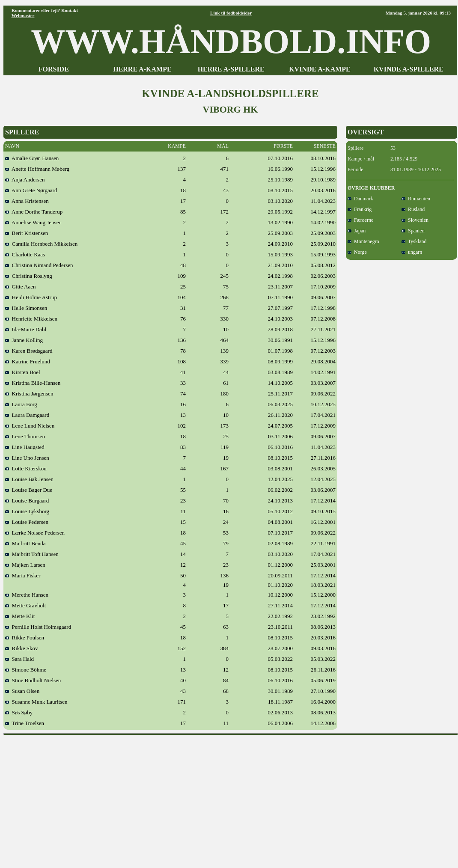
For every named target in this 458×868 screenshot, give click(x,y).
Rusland (413, 209)
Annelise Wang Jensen (33, 222)
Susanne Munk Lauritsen (36, 702)
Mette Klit (20, 616)
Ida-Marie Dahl (26, 329)
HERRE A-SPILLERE (231, 69)
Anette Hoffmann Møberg (37, 169)
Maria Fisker (23, 575)
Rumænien (416, 199)
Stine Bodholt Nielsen (33, 680)
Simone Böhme (26, 670)
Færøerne (360, 220)
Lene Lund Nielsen (30, 426)
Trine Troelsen (25, 723)
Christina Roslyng (29, 276)
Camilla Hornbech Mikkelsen (41, 244)
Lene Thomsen (25, 436)
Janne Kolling (24, 340)
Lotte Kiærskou (26, 468)
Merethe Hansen (27, 595)
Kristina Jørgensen (29, 394)
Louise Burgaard (27, 501)
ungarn (412, 252)
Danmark (360, 199)
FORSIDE (54, 69)
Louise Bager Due (29, 490)
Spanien (413, 231)
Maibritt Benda (25, 543)
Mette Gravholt (25, 605)
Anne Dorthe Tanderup (34, 212)
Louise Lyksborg (27, 511)
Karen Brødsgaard (29, 351)
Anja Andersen (25, 180)
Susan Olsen (22, 691)
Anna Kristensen (27, 201)
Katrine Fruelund (28, 361)
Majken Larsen (25, 565)
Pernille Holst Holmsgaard (38, 627)
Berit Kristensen (27, 233)
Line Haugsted (25, 447)
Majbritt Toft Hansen (32, 554)
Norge (357, 252)
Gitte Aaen (20, 287)
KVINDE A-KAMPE (320, 69)
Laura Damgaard (27, 415)
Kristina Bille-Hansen (33, 383)
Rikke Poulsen (25, 638)
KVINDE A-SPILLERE (409, 69)
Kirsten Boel (23, 372)
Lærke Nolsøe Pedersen (35, 533)
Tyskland (414, 241)
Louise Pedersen (27, 522)
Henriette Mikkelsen (31, 319)
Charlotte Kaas (25, 254)
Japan (357, 231)
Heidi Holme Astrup (31, 297)
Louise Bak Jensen (29, 479)
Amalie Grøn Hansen (32, 158)
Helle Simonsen (26, 308)
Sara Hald (19, 659)
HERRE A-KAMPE (142, 69)
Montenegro (363, 241)
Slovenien (415, 220)
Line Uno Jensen (27, 458)
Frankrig (360, 209)
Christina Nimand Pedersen (39, 265)
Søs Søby (19, 712)
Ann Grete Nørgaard (31, 190)
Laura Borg (21, 404)
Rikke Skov (22, 648)
